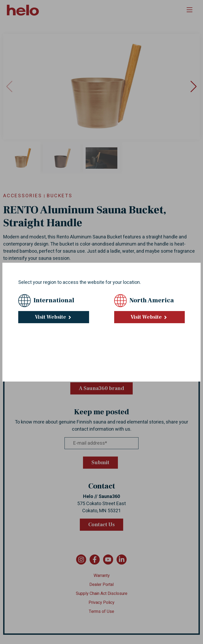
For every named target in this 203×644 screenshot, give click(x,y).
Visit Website (54, 317)
